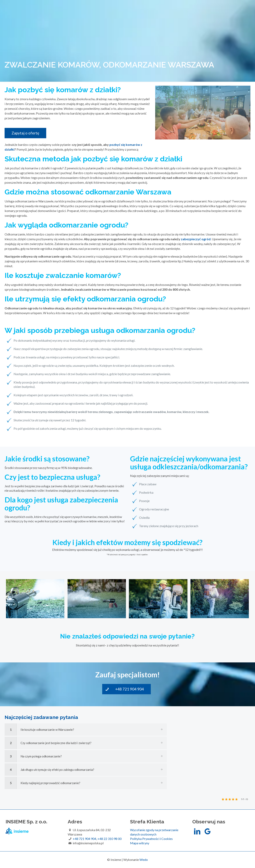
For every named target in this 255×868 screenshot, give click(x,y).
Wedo (144, 860)
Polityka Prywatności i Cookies (151, 839)
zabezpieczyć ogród (196, 239)
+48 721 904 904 (84, 839)
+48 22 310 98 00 (109, 839)
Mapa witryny (140, 843)
